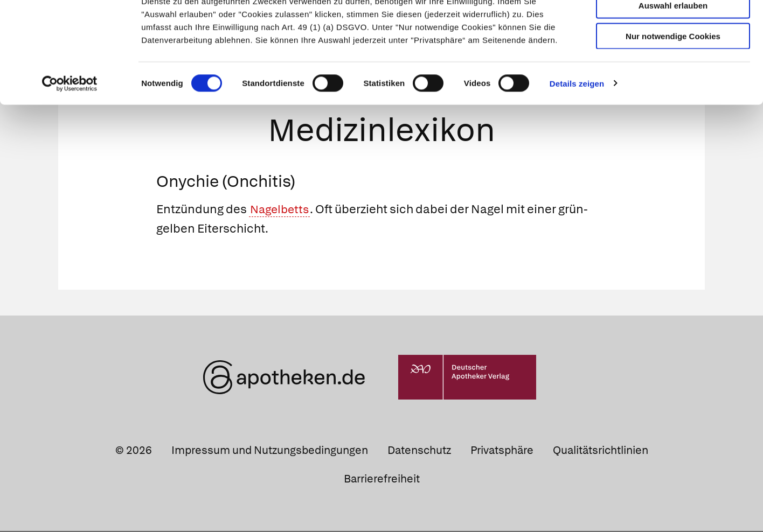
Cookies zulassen (673, 26)
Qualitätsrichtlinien (601, 451)
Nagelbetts (281, 210)
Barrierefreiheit (382, 480)
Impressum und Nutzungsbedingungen (270, 451)
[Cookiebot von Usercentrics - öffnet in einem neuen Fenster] (70, 135)
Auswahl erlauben (673, 57)
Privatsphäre (502, 451)
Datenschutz (419, 451)
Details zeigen (577, 134)
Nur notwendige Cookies (673, 87)
